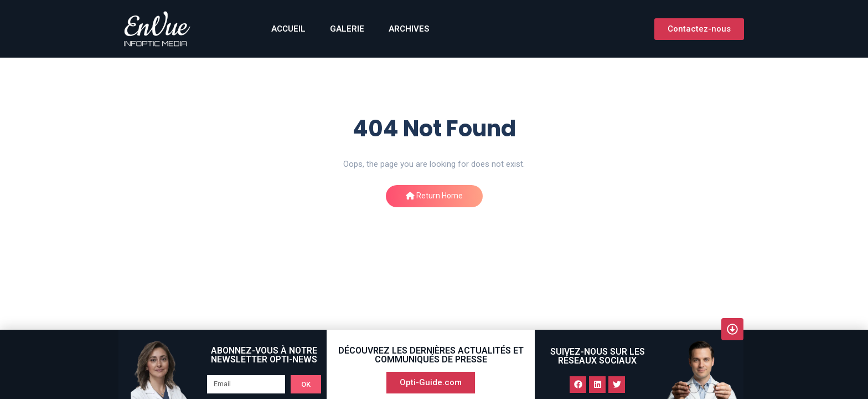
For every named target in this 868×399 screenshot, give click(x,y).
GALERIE (347, 29)
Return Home (434, 196)
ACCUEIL (288, 29)
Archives (409, 29)
